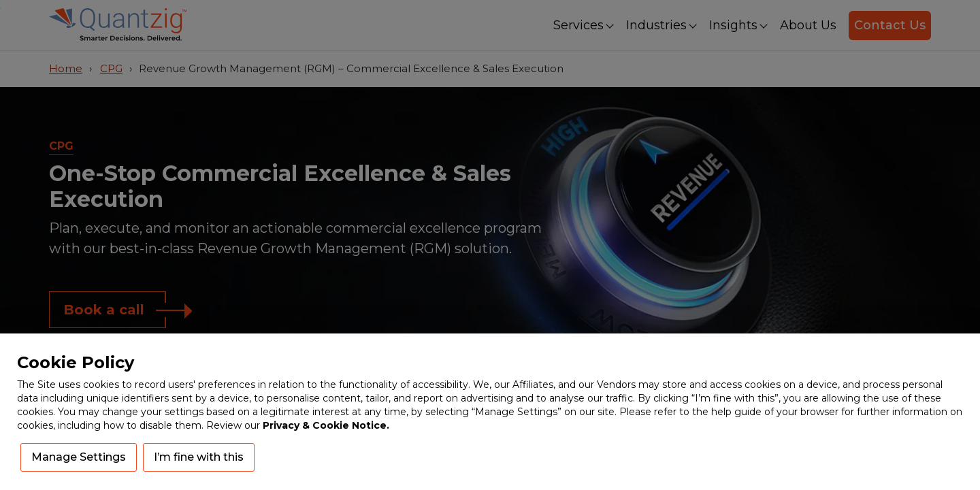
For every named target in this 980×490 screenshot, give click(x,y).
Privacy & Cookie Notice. (326, 425)
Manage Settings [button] (79, 457)
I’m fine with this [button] (199, 457)
